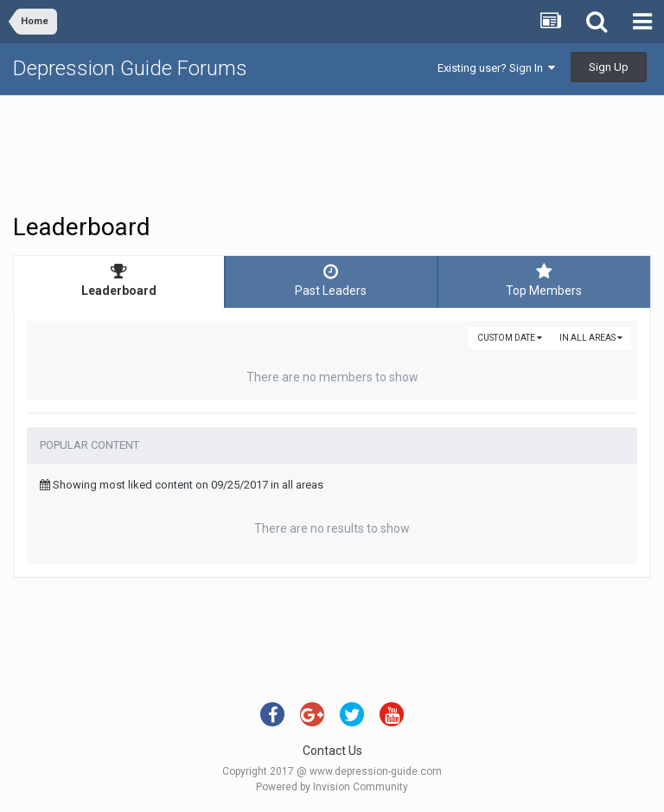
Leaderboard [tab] (119, 280)
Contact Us (332, 751)
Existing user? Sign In (496, 68)
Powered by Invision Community (332, 787)
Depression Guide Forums (130, 68)
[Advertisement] (332, 152)
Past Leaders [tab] (331, 280)
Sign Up (609, 67)
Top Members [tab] (544, 280)
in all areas (591, 338)
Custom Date (510, 338)
